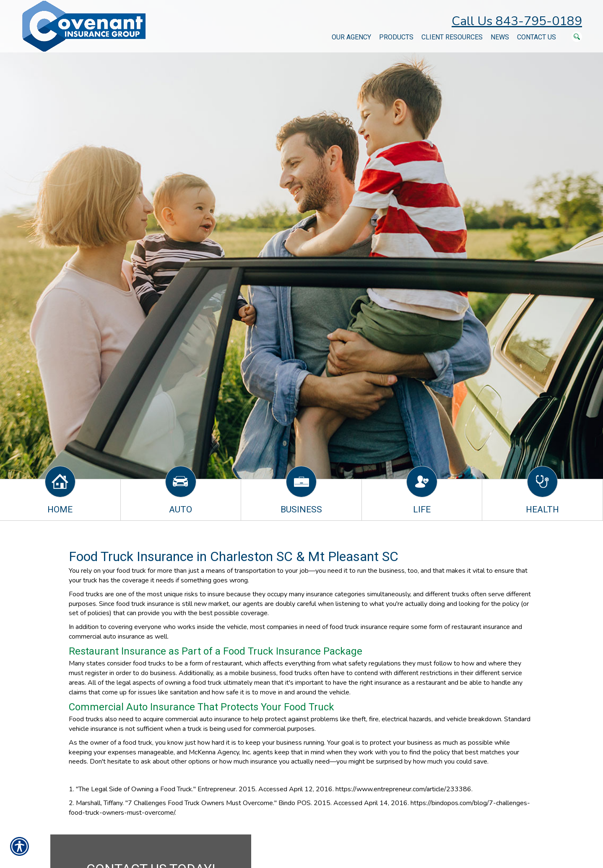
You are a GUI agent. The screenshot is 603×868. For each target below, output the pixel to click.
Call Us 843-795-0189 (517, 21)
